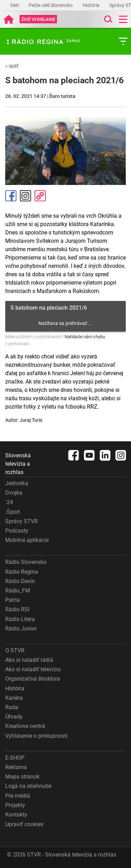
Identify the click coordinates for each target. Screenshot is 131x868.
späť (12, 66)
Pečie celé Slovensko (51, 5)
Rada (12, 707)
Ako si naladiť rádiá (29, 660)
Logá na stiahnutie (28, 786)
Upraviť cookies (24, 824)
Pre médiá (18, 796)
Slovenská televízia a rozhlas (18, 464)
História (92, 5)
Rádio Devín (20, 581)
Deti (15, 5)
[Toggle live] (38, 19)
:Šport (13, 512)
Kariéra (14, 698)
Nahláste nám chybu (85, 337)
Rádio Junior (21, 629)
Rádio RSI (17, 609)
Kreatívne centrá (25, 726)
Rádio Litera (20, 619)
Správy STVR (21, 521)
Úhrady (14, 717)
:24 (9, 502)
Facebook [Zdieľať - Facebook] (11, 196)
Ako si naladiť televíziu (33, 669)
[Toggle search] (108, 19)
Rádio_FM (18, 591)
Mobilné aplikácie (27, 540)
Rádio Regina (22, 572)
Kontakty (16, 815)
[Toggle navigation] (123, 19)
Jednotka (17, 483)
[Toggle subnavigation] (123, 41)
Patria (13, 600)
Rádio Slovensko (26, 562)
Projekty (15, 805)
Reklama (16, 767)
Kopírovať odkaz (40, 196)
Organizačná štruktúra (33, 679)
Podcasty (17, 531)
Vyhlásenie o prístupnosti (36, 736)
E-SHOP (15, 758)
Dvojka (14, 493)
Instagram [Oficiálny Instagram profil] (26, 196)
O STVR (15, 650)
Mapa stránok (22, 777)
